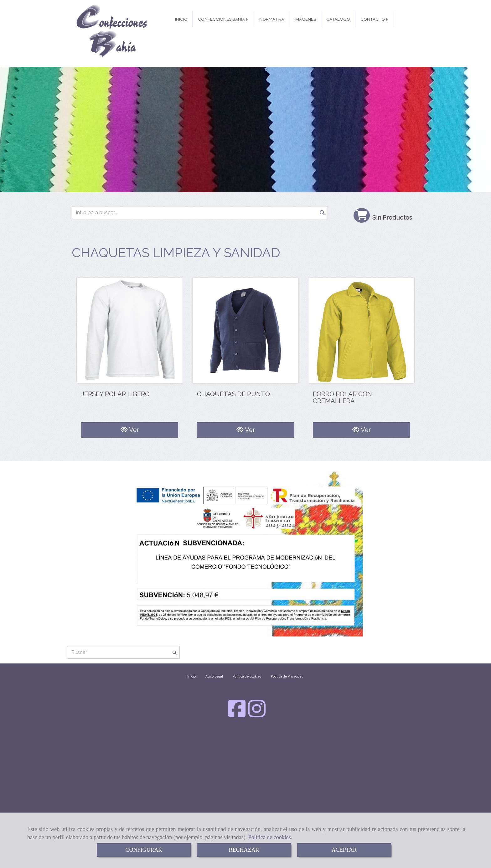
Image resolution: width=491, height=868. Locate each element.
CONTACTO (375, 35)
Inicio (191, 652)
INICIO (181, 35)
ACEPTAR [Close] (344, 850)
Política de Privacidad (287, 652)
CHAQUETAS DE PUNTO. (234, 383)
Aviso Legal (214, 652)
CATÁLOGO (338, 35)
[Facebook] (237, 690)
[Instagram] (257, 690)
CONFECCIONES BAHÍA (223, 35)
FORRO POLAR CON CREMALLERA (342, 387)
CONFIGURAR (144, 850)
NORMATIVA (272, 35)
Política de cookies (270, 837)
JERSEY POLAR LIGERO (115, 383)
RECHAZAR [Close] (244, 850)
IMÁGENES (305, 35)
